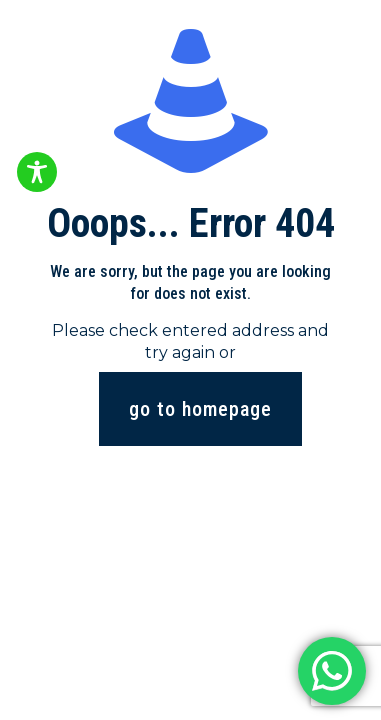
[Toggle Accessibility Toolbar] (37, 172)
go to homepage (200, 409)
